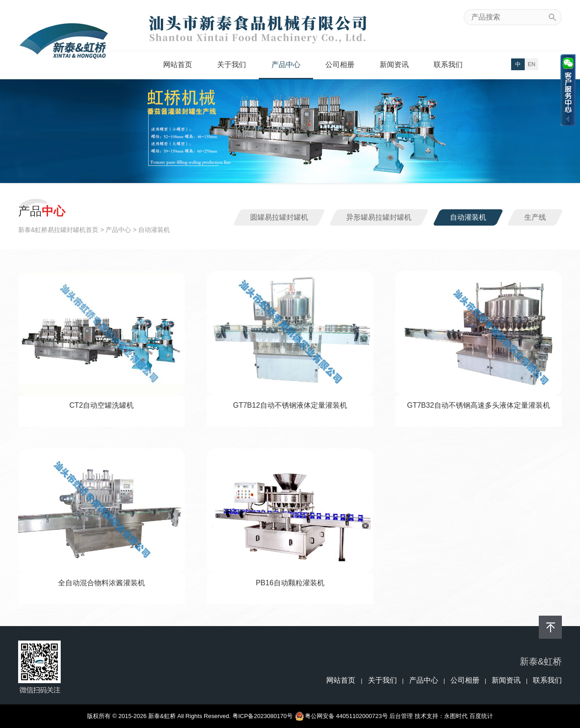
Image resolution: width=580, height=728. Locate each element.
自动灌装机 (468, 217)
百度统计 (481, 716)
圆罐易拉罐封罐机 (279, 217)
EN (532, 64)
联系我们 (448, 65)
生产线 (535, 217)
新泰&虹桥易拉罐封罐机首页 (58, 230)
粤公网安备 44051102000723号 (342, 716)
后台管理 (401, 716)
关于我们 (232, 65)
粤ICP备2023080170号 (263, 716)
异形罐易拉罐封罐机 (379, 217)
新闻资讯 (394, 65)
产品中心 (286, 65)
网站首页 (178, 65)
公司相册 (340, 65)
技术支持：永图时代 (441, 716)
